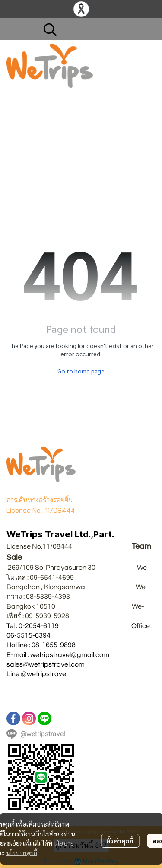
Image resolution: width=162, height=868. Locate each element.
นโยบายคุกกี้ (22, 852)
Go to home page (81, 371)
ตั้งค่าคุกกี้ (120, 841)
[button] (95, 29)
